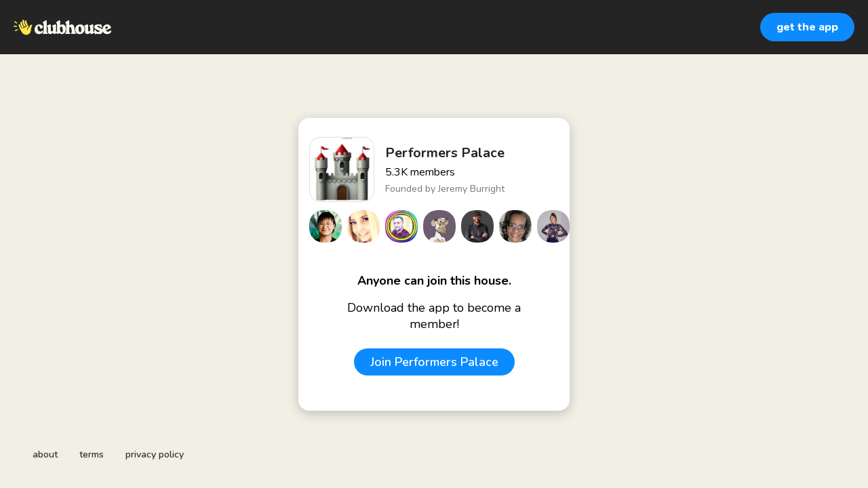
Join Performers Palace (434, 362)
